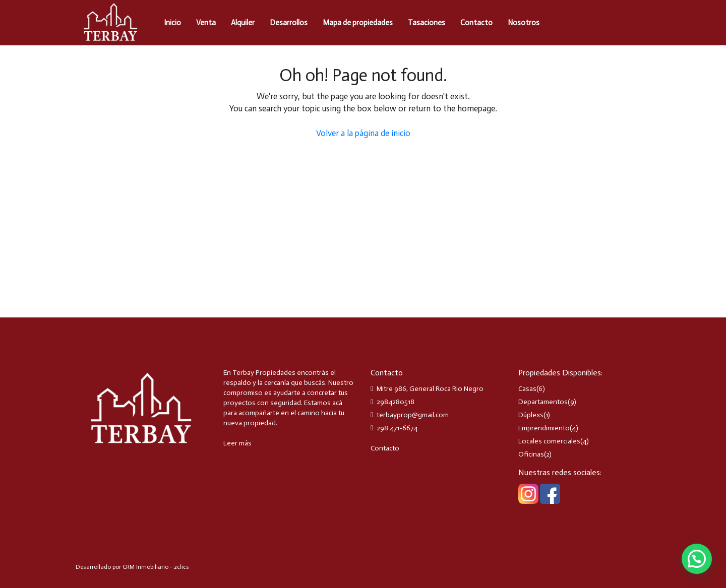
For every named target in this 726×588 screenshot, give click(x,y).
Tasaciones (427, 23)
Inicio (172, 23)
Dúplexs (531, 415)
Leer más (237, 443)
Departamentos (543, 402)
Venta (206, 23)
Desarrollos (289, 23)
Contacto (476, 23)
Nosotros (524, 23)
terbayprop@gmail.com (413, 415)
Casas (527, 389)
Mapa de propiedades (358, 23)
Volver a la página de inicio (363, 133)
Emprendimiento (544, 428)
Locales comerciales (549, 441)
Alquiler (243, 23)
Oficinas (531, 454)
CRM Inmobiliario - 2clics (156, 567)
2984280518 (396, 402)
